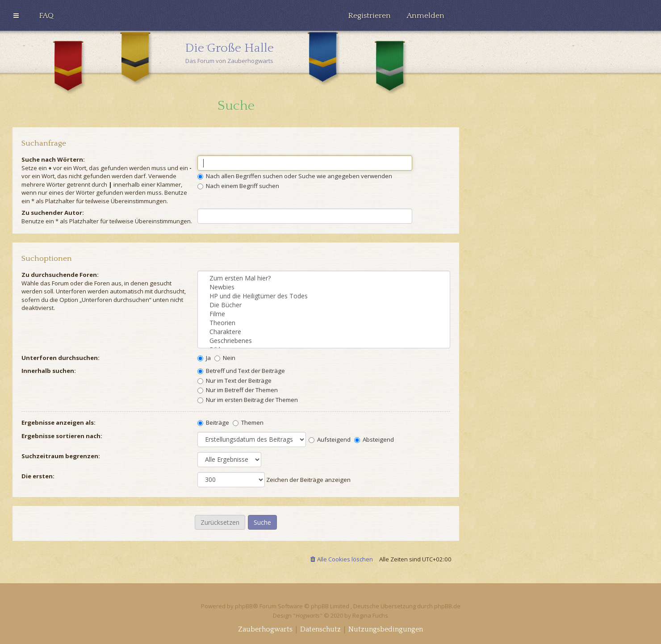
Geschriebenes (324, 341)
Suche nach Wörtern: (53, 159)
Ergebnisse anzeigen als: (59, 422)
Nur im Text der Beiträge (234, 381)
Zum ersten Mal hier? (324, 278)
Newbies (324, 287)
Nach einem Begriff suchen (238, 186)
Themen (248, 422)
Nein (225, 358)
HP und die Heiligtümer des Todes (324, 296)
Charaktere (324, 332)
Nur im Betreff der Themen (238, 390)
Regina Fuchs (370, 615)
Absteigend (374, 439)
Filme (324, 314)
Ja (204, 358)
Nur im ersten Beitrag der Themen (248, 400)
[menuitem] (46, 16)
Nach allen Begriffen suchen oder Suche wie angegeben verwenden (295, 176)
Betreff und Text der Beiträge (241, 371)
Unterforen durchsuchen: (61, 358)
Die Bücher (324, 305)
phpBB (244, 606)
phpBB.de (447, 606)
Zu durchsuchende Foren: (60, 275)
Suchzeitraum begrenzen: (61, 456)
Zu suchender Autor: (53, 213)
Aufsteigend (330, 439)
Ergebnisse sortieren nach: (62, 436)
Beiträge (213, 422)
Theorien (324, 323)
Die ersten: (38, 476)
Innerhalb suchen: (49, 371)
